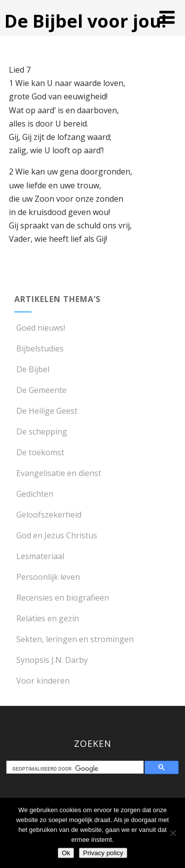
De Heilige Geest (46, 411)
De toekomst (39, 452)
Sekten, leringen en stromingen (74, 639)
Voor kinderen (42, 681)
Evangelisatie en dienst (58, 473)
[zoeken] (77, 769)
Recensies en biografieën (62, 598)
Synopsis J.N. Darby (51, 660)
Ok (66, 853)
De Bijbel (32, 369)
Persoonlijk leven (47, 577)
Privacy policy (103, 853)
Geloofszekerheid (48, 515)
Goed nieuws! (40, 328)
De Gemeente (40, 390)
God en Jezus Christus (56, 535)
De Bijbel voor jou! (85, 21)
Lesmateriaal (39, 556)
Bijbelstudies (39, 348)
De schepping (41, 432)
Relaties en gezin (47, 618)
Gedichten (34, 494)
